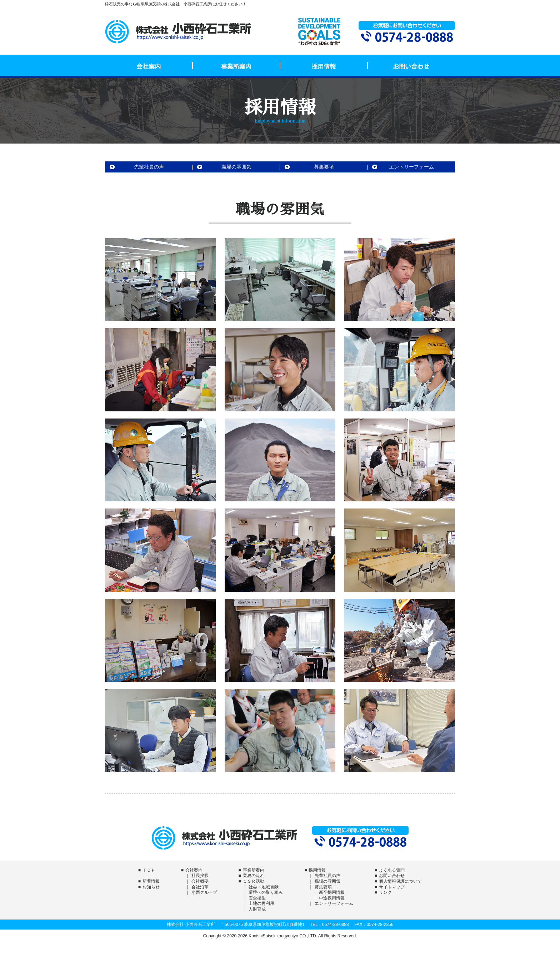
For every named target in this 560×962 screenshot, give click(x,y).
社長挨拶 (200, 876)
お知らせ (151, 887)
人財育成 (257, 909)
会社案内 (149, 65)
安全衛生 (257, 898)
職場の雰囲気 (236, 167)
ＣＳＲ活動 (254, 881)
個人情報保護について (400, 881)
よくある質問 (392, 870)
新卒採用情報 (332, 892)
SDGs (319, 32)
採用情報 (324, 65)
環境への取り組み (266, 892)
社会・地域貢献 (264, 887)
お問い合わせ (411, 65)
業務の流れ (254, 876)
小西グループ (204, 892)
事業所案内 (236, 65)
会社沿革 (200, 887)
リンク (385, 892)
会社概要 (200, 881)
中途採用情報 (332, 898)
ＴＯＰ (149, 870)
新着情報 (151, 881)
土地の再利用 (261, 903)
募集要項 (324, 167)
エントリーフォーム (411, 167)
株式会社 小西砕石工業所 (178, 32)
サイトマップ (392, 887)
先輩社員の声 (149, 167)
